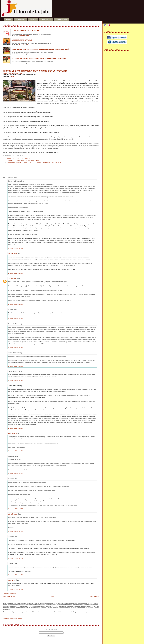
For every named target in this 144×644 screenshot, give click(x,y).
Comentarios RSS (46, 19)
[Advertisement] (26, 168)
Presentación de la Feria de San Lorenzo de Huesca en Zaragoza (35, 163)
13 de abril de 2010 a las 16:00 (16, 428)
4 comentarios (23, 54)
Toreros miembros (62, 19)
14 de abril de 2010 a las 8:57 (15, 509)
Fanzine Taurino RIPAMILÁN (22, 40)
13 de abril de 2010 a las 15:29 (16, 366)
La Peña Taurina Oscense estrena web (23, 161)
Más (28, 36)
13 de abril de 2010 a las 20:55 (16, 474)
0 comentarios (23, 36)
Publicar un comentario (10, 594)
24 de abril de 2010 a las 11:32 (16, 589)
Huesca (12, 76)
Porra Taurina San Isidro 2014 (20, 159)
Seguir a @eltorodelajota (11, 73)
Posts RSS (33, 19)
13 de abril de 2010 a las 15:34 (16, 381)
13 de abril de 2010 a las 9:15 (15, 273)
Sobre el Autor (20, 19)
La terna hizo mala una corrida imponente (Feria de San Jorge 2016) (39, 58)
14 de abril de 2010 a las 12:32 (16, 575)
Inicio (53, 596)
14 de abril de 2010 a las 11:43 (16, 532)
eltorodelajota (13, 254)
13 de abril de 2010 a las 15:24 (16, 348)
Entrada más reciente (9, 596)
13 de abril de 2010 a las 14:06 (16, 304)
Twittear (20, 73)
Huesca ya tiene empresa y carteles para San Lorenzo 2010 (35, 71)
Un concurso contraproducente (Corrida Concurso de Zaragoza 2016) (40, 49)
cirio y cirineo (12, 278)
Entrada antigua (95, 596)
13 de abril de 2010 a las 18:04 (16, 451)
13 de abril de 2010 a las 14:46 (16, 319)
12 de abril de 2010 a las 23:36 (16, 248)
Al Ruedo (9, 19)
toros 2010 (12, 580)
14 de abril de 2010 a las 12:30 (16, 558)
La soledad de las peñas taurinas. (25, 31)
